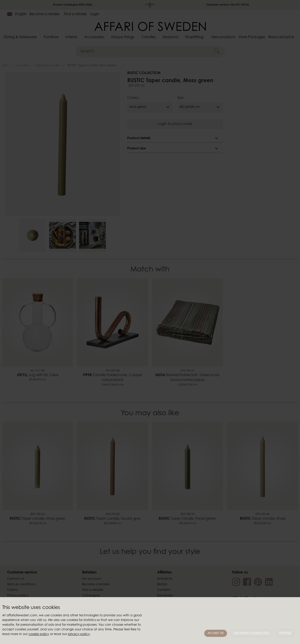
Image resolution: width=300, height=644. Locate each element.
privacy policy (79, 634)
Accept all (216, 633)
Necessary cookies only (251, 633)
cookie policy (39, 634)
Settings (285, 633)
